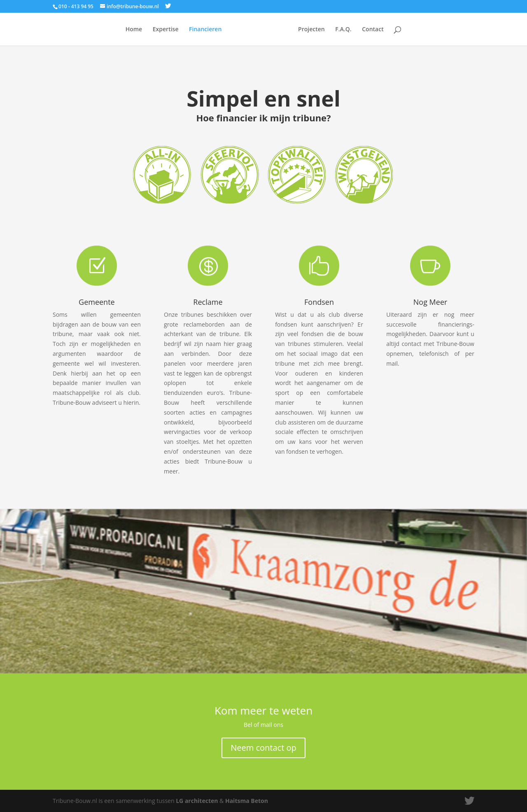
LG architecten (197, 801)
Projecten (311, 30)
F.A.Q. (343, 30)
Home (134, 30)
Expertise (166, 30)
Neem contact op (263, 748)
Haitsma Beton (247, 801)
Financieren (205, 30)
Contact (373, 30)
